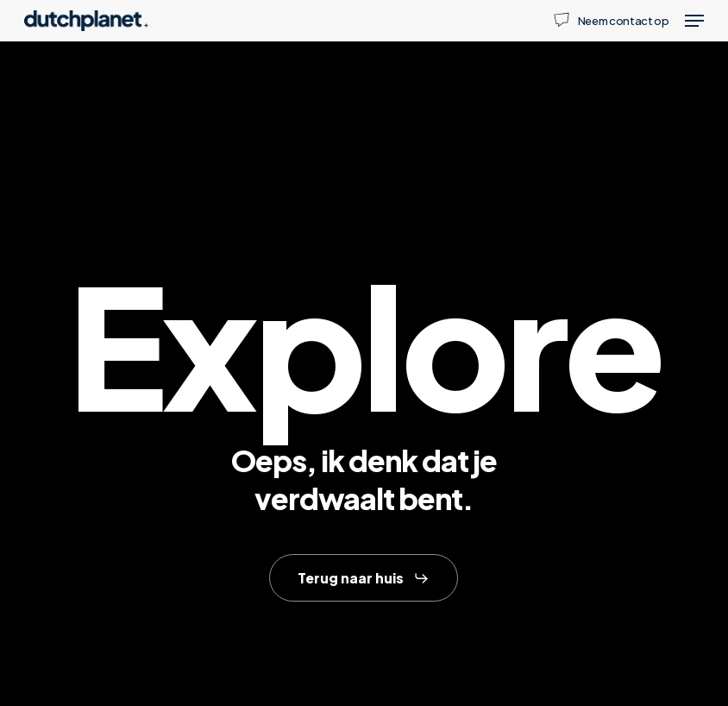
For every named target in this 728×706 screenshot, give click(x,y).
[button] (694, 21)
